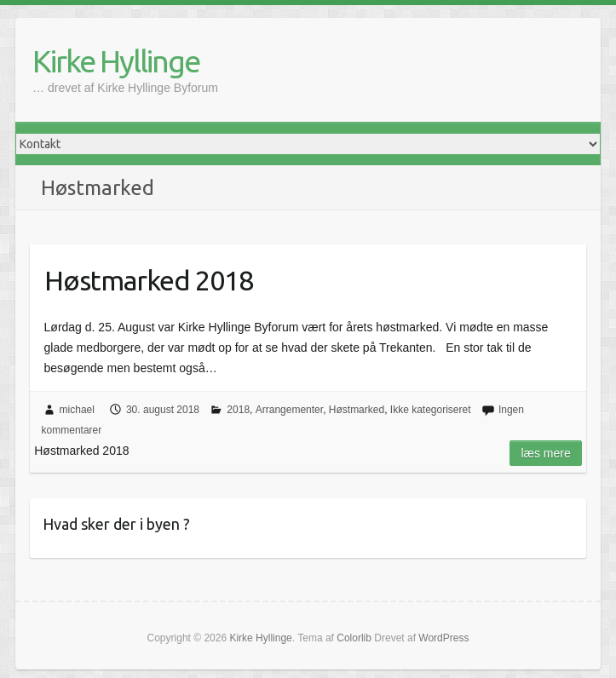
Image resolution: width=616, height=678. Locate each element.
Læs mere (545, 453)
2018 (238, 410)
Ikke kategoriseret (431, 410)
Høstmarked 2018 (149, 280)
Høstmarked (357, 410)
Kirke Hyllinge (116, 61)
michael (77, 410)
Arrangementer (289, 410)
